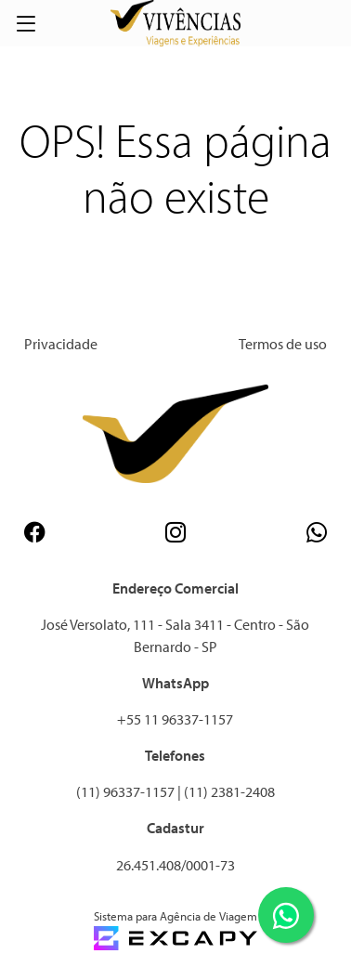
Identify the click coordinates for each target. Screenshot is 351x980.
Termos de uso (283, 344)
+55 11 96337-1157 (175, 719)
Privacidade (61, 344)
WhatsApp (175, 683)
